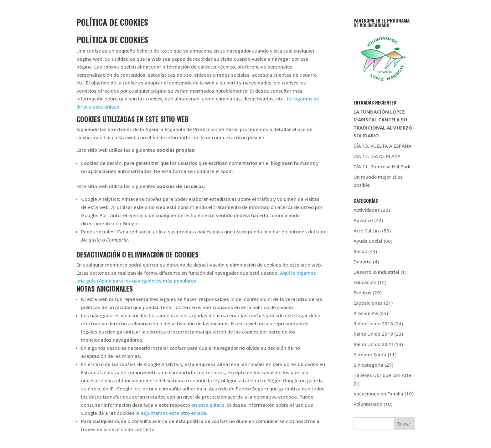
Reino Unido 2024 (373, 344)
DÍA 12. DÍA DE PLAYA (377, 156)
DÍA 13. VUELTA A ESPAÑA (382, 146)
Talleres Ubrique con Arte (382, 375)
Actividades (367, 210)
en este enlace (208, 405)
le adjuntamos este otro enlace (171, 413)
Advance (363, 220)
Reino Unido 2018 (373, 323)
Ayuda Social (368, 241)
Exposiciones (368, 303)
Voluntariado (368, 404)
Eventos (362, 293)
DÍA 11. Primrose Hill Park (382, 166)
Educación (365, 282)
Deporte (363, 262)
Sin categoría (368, 365)
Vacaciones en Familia (378, 394)
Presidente (366, 313)
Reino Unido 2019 (373, 334)
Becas (360, 251)
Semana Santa (370, 354)
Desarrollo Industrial (376, 272)
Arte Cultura (367, 231)
